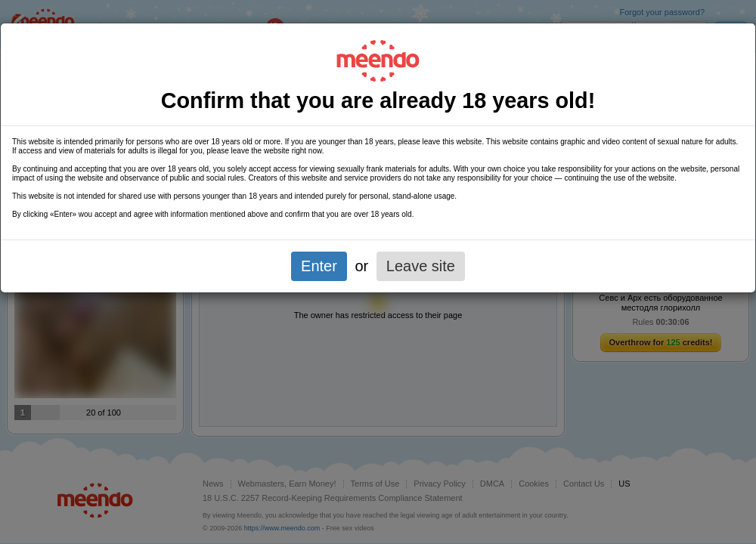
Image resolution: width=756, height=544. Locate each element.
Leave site (421, 266)
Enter (319, 266)
